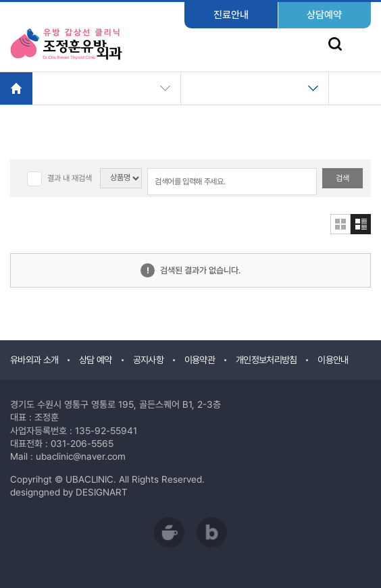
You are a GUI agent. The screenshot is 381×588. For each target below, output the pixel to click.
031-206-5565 (82, 444)
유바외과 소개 (34, 360)
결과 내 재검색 (70, 178)
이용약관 (200, 360)
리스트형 (361, 224)
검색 (342, 178)
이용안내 (333, 360)
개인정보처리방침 (266, 360)
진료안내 (231, 15)
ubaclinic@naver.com (81, 456)
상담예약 (324, 15)
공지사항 (148, 360)
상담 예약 (96, 360)
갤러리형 (340, 224)
